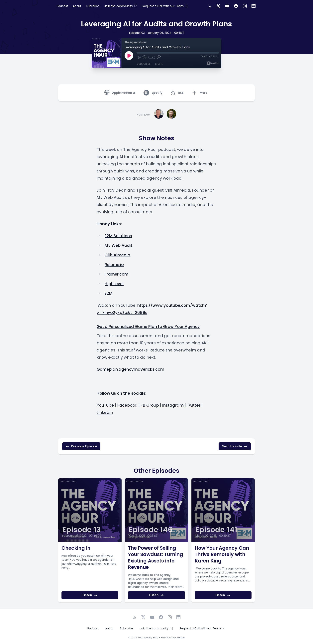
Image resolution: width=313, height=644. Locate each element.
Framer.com (116, 274)
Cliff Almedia (117, 255)
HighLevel (114, 284)
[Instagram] (245, 6)
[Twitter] (218, 6)
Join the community (121, 6)
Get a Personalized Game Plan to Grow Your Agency (148, 326)
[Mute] (139, 57)
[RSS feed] (210, 6)
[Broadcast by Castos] (212, 63)
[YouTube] (227, 6)
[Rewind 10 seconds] (145, 57)
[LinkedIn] (254, 6)
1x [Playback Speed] (152, 57)
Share (159, 64)
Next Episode (235, 446)
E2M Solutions (118, 236)
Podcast (62, 6)
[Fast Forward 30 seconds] (159, 57)
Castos (180, 638)
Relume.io (114, 265)
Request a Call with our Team (165, 6)
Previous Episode (81, 446)
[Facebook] (236, 6)
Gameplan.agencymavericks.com (130, 369)
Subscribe (93, 6)
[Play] (129, 56)
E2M (109, 293)
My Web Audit (118, 245)
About (77, 6)
